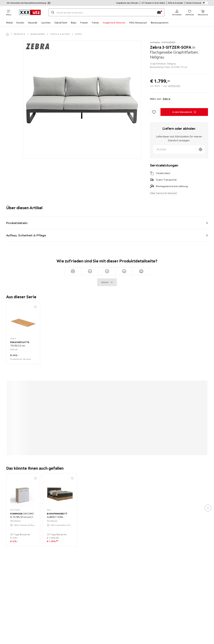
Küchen (20, 23)
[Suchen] (53, 12)
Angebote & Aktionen (114, 23)
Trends (95, 23)
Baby (74, 23)
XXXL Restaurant (138, 23)
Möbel (9, 23)
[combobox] (174, 149)
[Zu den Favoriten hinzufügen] (154, 112)
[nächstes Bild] (208, 508)
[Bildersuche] (159, 12)
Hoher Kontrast (197, 3)
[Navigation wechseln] (9, 12)
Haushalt (33, 23)
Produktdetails (17, 223)
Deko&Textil (61, 23)
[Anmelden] (177, 12)
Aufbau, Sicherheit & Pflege (26, 235)
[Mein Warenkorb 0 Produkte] (203, 12)
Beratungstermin (160, 23)
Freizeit (84, 23)
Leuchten (46, 23)
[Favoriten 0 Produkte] (190, 12)
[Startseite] (7, 34)
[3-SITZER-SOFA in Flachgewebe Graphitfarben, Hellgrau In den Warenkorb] (184, 112)
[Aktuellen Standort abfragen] (201, 149)
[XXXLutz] (30, 12)
